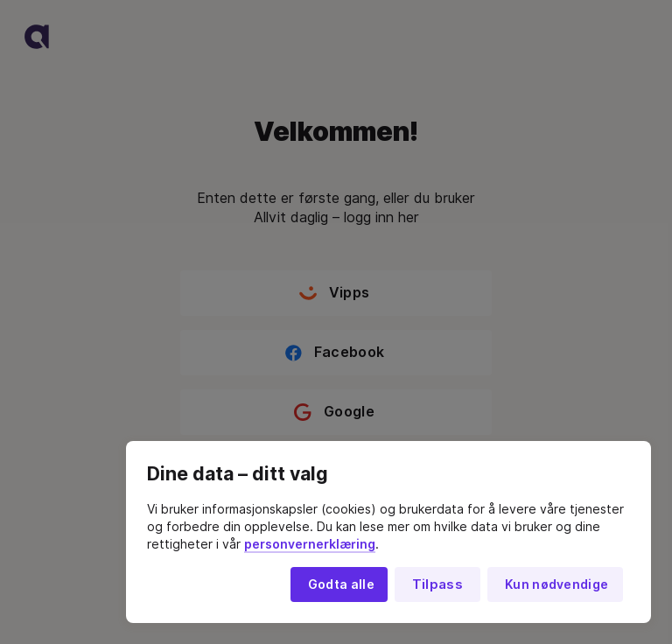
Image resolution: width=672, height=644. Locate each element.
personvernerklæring (310, 544)
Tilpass (437, 584)
